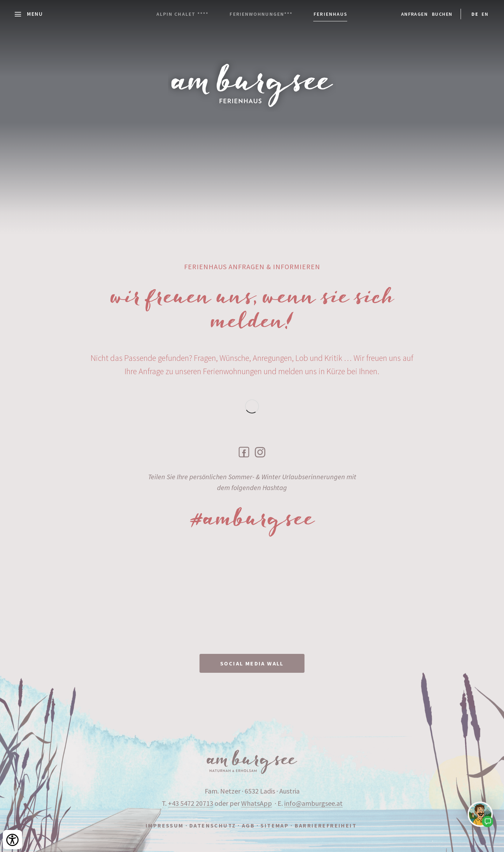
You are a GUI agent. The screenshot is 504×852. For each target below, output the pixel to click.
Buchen (442, 14)
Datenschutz (213, 825)
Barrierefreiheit (326, 825)
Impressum (165, 825)
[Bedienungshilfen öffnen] (12, 840)
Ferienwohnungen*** (261, 14)
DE (475, 14)
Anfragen (414, 14)
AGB (248, 825)
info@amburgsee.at (313, 803)
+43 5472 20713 (191, 803)
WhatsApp (257, 803)
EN (485, 14)
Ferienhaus (331, 14)
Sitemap (275, 825)
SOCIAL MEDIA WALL (252, 663)
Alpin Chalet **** (183, 14)
